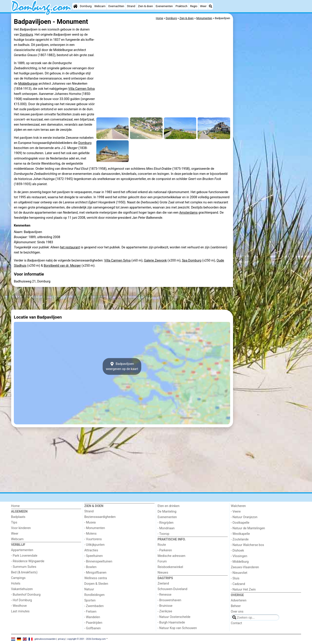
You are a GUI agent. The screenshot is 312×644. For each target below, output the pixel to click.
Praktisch (181, 6)
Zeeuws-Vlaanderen (245, 567)
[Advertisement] (268, 116)
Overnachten (116, 6)
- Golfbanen (93, 628)
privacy (62, 639)
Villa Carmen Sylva (81, 89)
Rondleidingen (94, 595)
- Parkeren (165, 550)
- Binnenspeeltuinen (98, 561)
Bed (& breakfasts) (24, 572)
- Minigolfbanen (95, 573)
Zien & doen (145, 6)
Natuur (89, 589)
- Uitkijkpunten (94, 545)
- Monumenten (95, 528)
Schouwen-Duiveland (173, 589)
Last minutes (20, 611)
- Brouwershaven (169, 600)
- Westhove (19, 606)
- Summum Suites (24, 567)
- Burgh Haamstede (171, 623)
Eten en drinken (169, 506)
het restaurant (70, 247)
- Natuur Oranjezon (244, 517)
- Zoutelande (240, 539)
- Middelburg (240, 562)
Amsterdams (189, 213)
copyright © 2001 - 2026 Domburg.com (86, 639)
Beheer (236, 606)
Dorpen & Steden (96, 584)
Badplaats (18, 517)
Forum (162, 561)
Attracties (91, 550)
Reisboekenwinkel (170, 567)
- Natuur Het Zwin (243, 590)
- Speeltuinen (94, 556)
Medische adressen (172, 556)
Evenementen (164, 6)
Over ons (237, 612)
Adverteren (239, 600)
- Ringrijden (166, 523)
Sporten (90, 600)
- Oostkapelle (240, 523)
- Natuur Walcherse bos (247, 545)
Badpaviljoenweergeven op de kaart (122, 366)
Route (162, 545)
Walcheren (238, 506)
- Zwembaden (94, 606)
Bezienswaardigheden (100, 517)
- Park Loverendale (24, 556)
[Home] (75, 6)
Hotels (16, 584)
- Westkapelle (240, 534)
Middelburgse (28, 84)
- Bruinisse (165, 606)
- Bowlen (90, 567)
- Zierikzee (165, 611)
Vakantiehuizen (22, 589)
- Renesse (165, 595)
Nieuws (163, 573)
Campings (18, 578)
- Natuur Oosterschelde (174, 617)
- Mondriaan (166, 528)
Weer (203, 6)
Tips (14, 522)
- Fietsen (90, 612)
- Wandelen (92, 617)
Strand (131, 6)
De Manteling (167, 512)
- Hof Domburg (22, 600)
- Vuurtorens (93, 539)
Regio (194, 6)
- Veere (236, 512)
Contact (236, 623)
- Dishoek (237, 551)
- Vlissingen (239, 556)
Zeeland (163, 584)
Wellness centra (96, 578)
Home (15, 506)
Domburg (86, 6)
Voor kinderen (21, 528)
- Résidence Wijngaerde (28, 561)
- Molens (90, 534)
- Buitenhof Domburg (26, 595)
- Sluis (235, 578)
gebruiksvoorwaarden (45, 639)
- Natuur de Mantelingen (248, 528)
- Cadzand (238, 584)
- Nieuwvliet (239, 573)
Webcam (100, 6)
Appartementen (22, 550)
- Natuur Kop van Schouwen (177, 628)
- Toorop (164, 534)
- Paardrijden (93, 623)
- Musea (90, 522)
